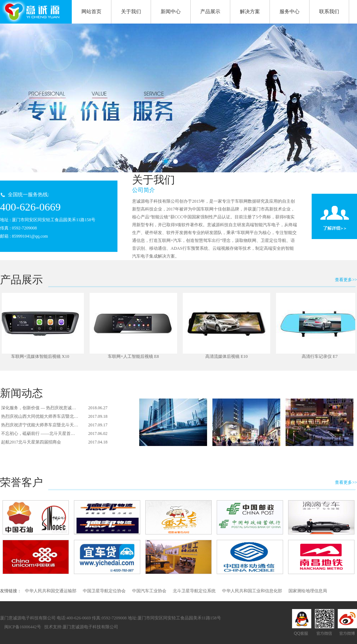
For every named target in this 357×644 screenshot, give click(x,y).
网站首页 (91, 12)
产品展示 (214, 9)
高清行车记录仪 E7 (321, 356)
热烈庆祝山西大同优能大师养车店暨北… (40, 416)
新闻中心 (174, 9)
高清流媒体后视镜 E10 (227, 356)
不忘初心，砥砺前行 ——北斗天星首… (38, 433)
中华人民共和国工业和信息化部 (252, 591)
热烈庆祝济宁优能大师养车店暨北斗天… (40, 425)
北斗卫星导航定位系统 (194, 591)
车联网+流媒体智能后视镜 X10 (41, 356)
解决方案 (250, 12)
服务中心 (293, 9)
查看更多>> (346, 280)
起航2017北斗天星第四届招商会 (31, 442)
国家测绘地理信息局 (308, 591)
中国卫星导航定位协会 (104, 591)
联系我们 (329, 12)
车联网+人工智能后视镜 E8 (134, 356)
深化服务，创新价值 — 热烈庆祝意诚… (39, 408)
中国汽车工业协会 (149, 591)
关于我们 (135, 9)
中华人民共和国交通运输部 (51, 591)
